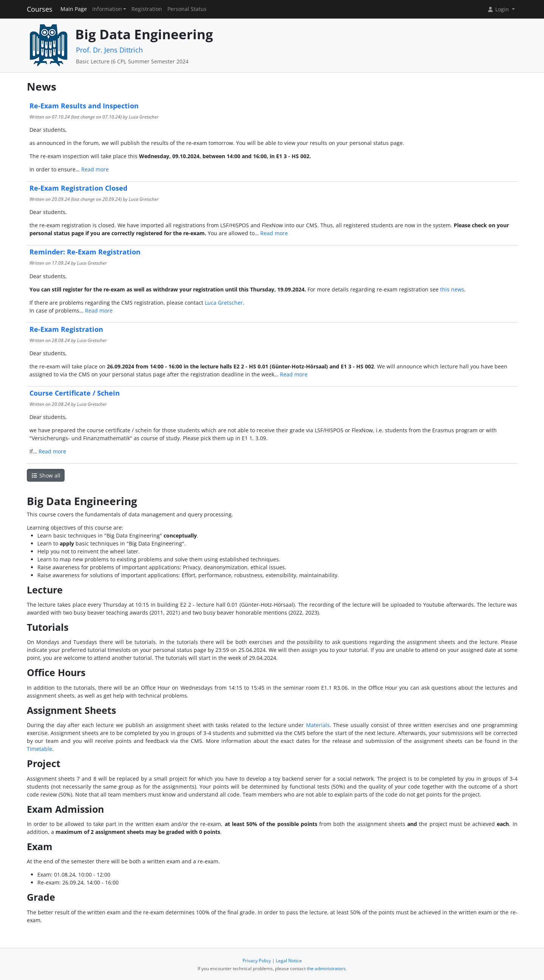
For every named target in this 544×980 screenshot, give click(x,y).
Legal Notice (289, 961)
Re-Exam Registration (66, 329)
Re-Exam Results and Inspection (84, 106)
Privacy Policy (257, 961)
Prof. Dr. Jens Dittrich (109, 50)
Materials (318, 725)
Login (499, 9)
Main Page (74, 9)
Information (107, 9)
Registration (147, 9)
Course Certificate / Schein (75, 393)
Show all (46, 475)
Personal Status (187, 9)
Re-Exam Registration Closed (78, 188)
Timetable (39, 749)
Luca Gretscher (224, 303)
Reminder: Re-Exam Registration (85, 252)
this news (452, 289)
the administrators (326, 968)
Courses (40, 9)
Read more (95, 169)
